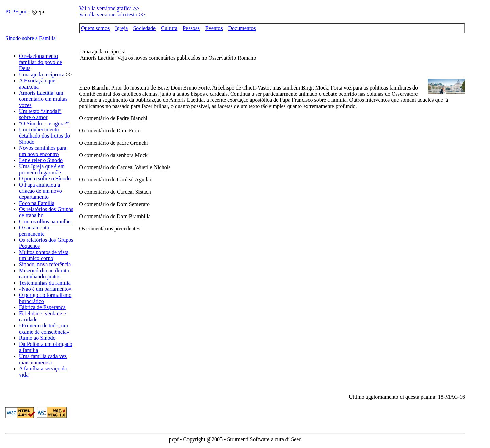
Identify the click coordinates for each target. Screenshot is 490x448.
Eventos (214, 28)
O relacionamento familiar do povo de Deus (40, 62)
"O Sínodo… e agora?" (44, 123)
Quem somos (95, 28)
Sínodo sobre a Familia (31, 38)
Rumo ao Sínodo (37, 338)
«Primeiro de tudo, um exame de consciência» (44, 329)
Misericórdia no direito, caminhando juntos (45, 274)
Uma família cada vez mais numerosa (43, 359)
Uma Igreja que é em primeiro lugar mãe (42, 169)
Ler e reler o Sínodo (41, 160)
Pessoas (191, 28)
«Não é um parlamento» (45, 289)
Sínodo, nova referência (45, 264)
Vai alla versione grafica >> (109, 8)
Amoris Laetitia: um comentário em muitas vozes (43, 99)
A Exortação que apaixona (37, 84)
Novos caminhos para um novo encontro (43, 151)
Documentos (242, 28)
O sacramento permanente (34, 231)
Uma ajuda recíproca (42, 74)
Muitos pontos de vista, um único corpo (44, 255)
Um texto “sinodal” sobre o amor (40, 114)
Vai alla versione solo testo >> (112, 14)
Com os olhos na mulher (46, 221)
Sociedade (144, 28)
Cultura (169, 28)
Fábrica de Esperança (42, 307)
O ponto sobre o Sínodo (45, 179)
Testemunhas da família (45, 283)
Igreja (121, 28)
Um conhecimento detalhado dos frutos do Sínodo (45, 136)
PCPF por (17, 11)
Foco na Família (37, 203)
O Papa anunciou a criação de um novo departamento (40, 191)
